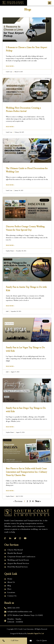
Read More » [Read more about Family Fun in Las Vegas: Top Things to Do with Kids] (10, 366)
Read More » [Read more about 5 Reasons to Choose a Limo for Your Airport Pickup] (10, 66)
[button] (50, 3)
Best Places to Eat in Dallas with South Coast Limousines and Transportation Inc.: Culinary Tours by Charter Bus (26, 472)
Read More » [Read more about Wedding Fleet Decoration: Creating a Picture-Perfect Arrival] (10, 127)
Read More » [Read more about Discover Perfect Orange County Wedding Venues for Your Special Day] (10, 245)
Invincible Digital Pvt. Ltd (36, 634)
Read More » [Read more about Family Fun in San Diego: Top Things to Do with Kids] (10, 427)
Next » (38, 501)
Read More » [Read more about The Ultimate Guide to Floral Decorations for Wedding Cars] (10, 185)
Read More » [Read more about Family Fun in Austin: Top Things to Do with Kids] (10, 306)
